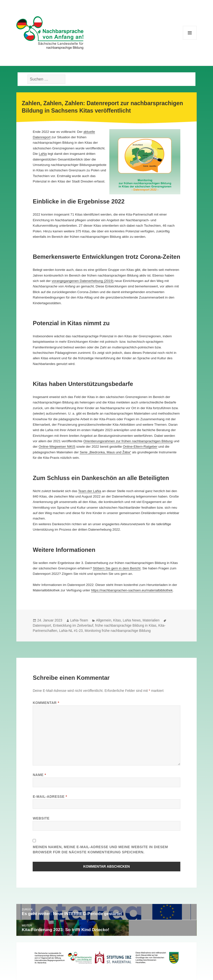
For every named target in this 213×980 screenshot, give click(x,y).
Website (41, 818)
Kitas (117, 620)
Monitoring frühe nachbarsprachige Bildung (118, 631)
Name (39, 775)
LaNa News (132, 620)
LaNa (43, 154)
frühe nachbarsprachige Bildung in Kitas (126, 625)
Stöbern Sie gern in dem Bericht (117, 568)
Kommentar (46, 703)
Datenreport (42, 625)
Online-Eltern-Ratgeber (140, 447)
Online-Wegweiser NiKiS (57, 447)
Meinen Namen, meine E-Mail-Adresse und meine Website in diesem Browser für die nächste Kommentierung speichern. (100, 850)
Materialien (151, 620)
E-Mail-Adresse (50, 797)
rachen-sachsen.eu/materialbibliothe (144, 590)
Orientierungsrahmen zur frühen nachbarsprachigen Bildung (128, 441)
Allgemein (104, 620)
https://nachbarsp (104, 590)
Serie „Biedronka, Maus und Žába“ (105, 452)
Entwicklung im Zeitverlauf (73, 625)
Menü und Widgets (190, 40)
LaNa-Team (79, 620)
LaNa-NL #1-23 (71, 631)
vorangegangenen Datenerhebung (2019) (83, 281)
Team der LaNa (90, 491)
